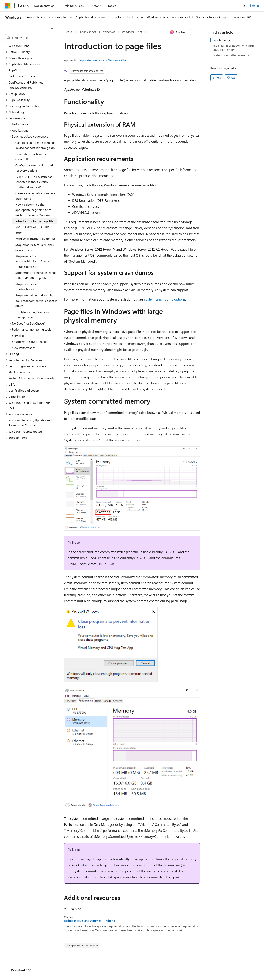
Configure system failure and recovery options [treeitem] (34, 168)
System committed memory (231, 55)
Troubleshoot (88, 32)
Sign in (254, 5)
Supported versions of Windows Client (104, 60)
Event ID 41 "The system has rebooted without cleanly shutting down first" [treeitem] (34, 182)
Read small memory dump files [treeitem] (35, 239)
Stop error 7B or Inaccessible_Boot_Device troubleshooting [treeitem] (32, 261)
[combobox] (29, 38)
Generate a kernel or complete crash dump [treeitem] (35, 196)
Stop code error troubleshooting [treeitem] (26, 287)
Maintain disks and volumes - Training (90, 921)
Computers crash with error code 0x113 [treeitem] (33, 157)
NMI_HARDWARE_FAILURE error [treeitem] (33, 230)
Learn (68, 32)
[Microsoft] (8, 6)
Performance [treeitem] (20, 124)
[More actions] (196, 32)
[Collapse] (52, 29)
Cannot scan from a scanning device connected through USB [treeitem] (36, 145)
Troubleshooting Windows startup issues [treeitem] (32, 315)
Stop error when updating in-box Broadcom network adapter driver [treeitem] (36, 301)
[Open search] (244, 6)
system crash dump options (165, 299)
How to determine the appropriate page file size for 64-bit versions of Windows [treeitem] (34, 210)
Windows (109, 32)
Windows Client (132, 32)
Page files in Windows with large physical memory (233, 47)
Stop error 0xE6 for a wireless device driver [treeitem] (35, 247)
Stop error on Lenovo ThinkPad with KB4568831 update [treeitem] (36, 275)
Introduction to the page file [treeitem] (34, 221)
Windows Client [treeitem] (19, 46)
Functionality (221, 40)
